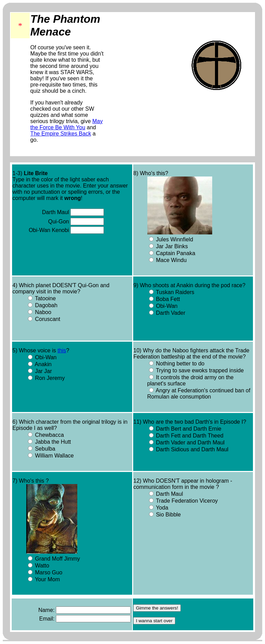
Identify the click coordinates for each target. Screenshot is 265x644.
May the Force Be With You (67, 124)
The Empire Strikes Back (61, 134)
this (62, 350)
